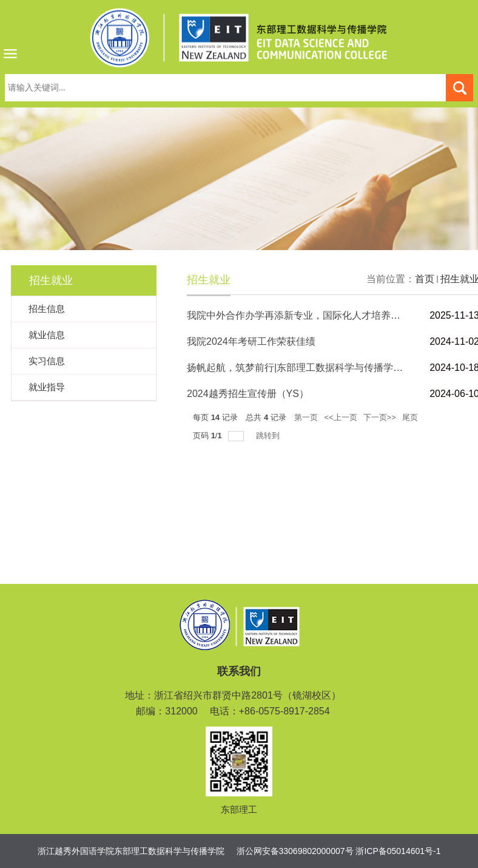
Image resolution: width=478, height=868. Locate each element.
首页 (425, 279)
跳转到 (269, 436)
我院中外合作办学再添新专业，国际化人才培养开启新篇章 (313, 315)
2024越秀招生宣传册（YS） (248, 394)
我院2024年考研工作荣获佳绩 (251, 341)
